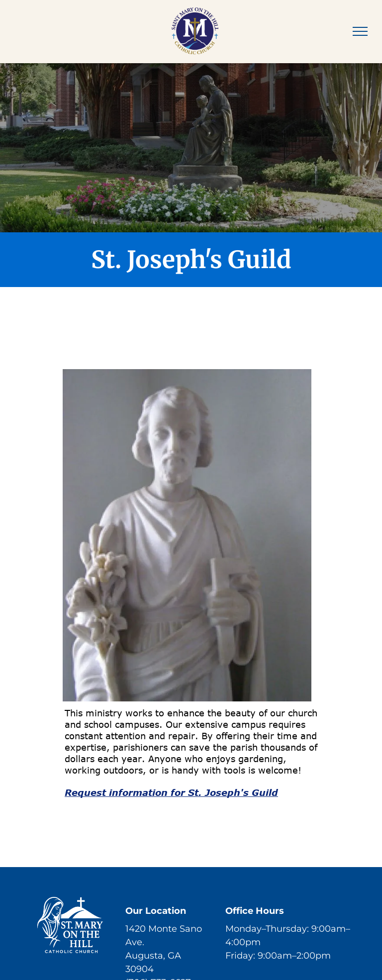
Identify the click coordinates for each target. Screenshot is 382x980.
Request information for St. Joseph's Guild (171, 792)
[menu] (360, 31)
